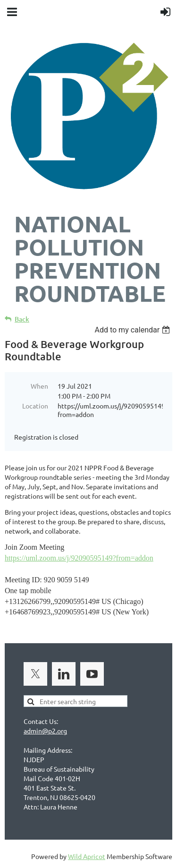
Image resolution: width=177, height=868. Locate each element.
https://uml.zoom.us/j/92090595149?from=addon (79, 558)
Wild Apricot (87, 856)
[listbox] (133, 330)
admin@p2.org (45, 731)
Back (22, 319)
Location (35, 406)
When (39, 386)
